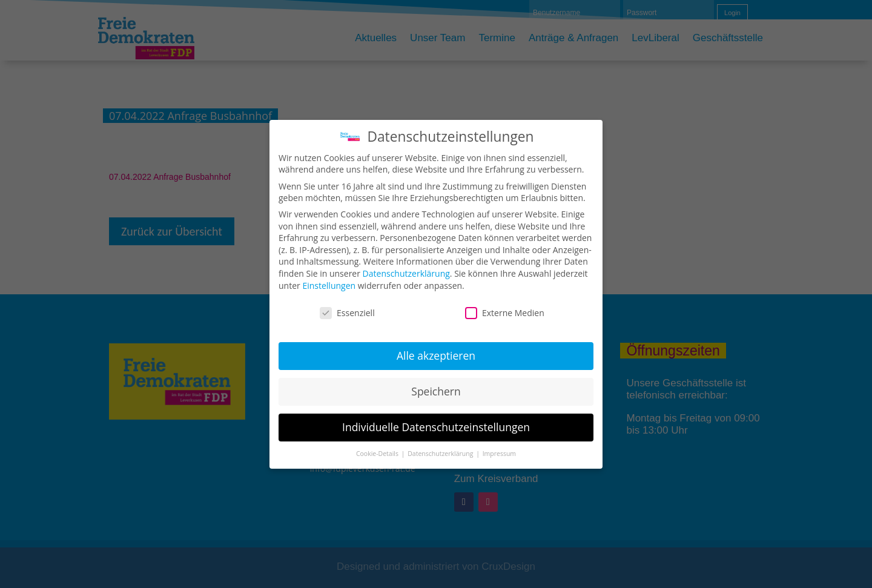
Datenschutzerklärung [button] (441, 454)
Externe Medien (505, 313)
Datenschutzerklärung (406, 273)
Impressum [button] (499, 454)
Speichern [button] (436, 391)
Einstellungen (329, 286)
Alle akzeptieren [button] (436, 355)
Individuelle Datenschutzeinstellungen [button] (436, 427)
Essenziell (347, 313)
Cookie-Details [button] (378, 454)
